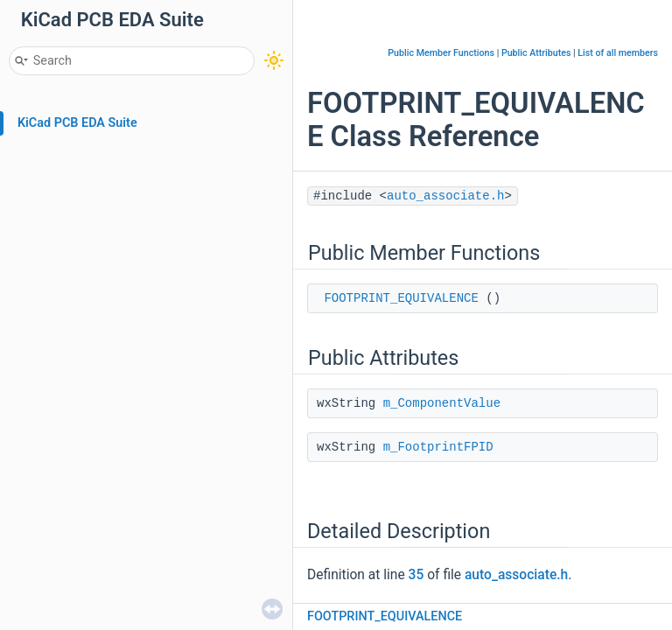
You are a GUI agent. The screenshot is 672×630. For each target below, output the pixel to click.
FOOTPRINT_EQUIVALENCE (401, 298)
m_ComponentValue (442, 403)
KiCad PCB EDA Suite (77, 123)
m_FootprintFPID (438, 447)
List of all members (618, 53)
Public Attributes (536, 53)
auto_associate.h (445, 196)
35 (416, 575)
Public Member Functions (441, 53)
